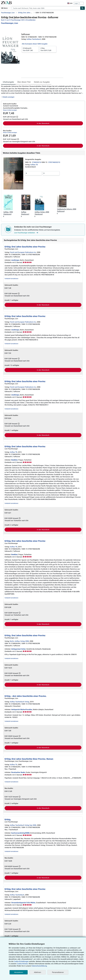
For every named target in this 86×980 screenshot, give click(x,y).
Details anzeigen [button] (9, 97)
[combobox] (46, 8)
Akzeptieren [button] (19, 972)
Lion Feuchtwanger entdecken (26, 233)
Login (76, 3)
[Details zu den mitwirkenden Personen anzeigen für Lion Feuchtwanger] (10, 23)
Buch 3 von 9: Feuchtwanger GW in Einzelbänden (18, 20)
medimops (15, 260)
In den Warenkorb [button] (43, 123)
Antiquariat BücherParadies (22, 709)
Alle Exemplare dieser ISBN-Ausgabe (35, 44)
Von (30, 49)
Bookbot (14, 460)
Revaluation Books (18, 772)
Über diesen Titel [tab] (24, 82)
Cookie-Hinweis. (23, 964)
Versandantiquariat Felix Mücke (23, 903)
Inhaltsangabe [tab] (8, 82)
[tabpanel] (42, 92)
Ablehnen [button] (38, 972)
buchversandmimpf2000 (20, 833)
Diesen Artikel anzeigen (10, 110)
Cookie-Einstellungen (21, 961)
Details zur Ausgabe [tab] (42, 82)
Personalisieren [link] (58, 972)
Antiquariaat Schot (18, 649)
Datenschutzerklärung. (39, 966)
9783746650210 (54, 162)
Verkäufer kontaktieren (11, 279)
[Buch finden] (83, 8)
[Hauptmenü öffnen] (5, 8)
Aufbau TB (34, 165)
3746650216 (37, 162)
